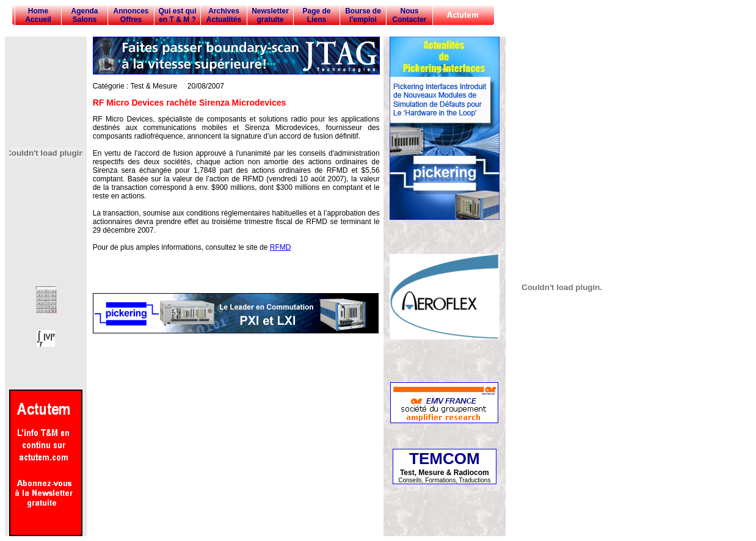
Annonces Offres (131, 15)
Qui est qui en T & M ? (177, 15)
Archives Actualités (224, 15)
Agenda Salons (84, 15)
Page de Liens (316, 15)
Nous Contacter (409, 15)
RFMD (281, 247)
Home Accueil (38, 15)
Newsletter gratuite (270, 15)
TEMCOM (445, 459)
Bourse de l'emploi (363, 15)
